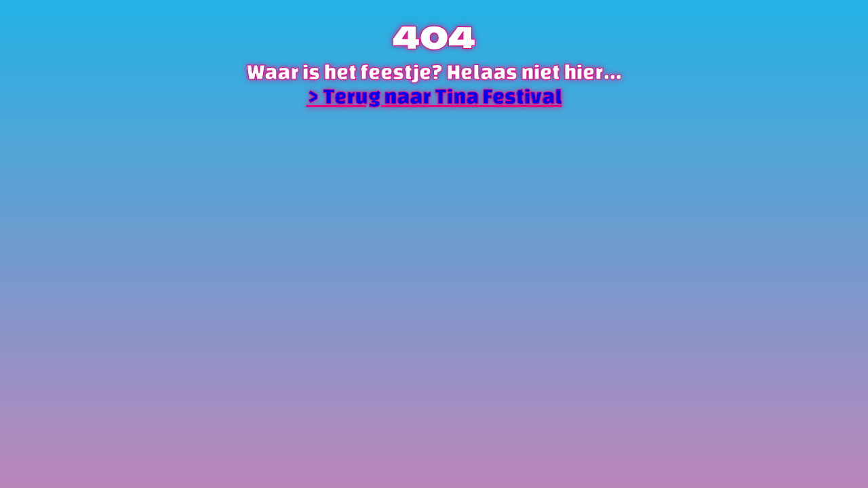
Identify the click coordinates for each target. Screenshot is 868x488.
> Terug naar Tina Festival (434, 96)
